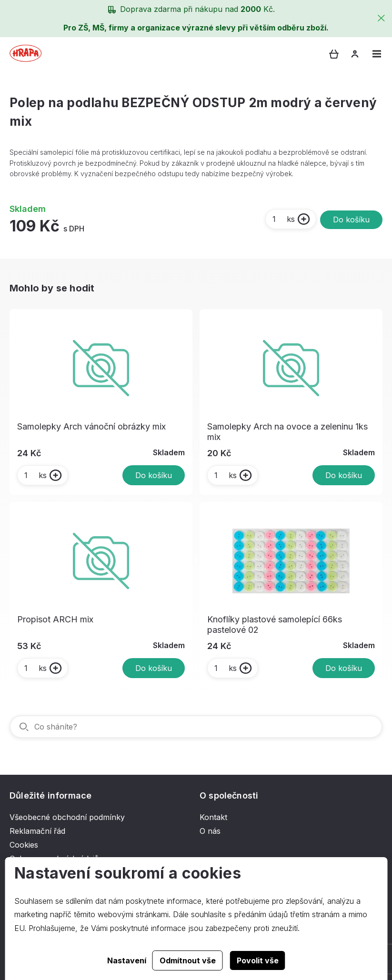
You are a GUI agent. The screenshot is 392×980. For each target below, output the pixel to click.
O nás (210, 831)
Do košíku (351, 220)
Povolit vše (258, 960)
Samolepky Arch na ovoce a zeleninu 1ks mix (287, 432)
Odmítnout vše (188, 960)
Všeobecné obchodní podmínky (67, 817)
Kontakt (213, 817)
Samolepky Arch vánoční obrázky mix (91, 426)
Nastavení (127, 960)
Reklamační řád (37, 831)
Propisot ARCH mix (55, 619)
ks (283, 219)
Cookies (24, 845)
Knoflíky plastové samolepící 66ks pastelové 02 (275, 625)
